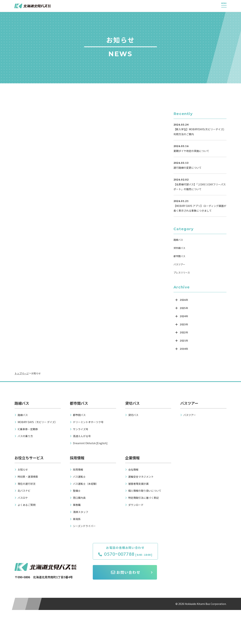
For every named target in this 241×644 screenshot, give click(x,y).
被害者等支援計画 (138, 484)
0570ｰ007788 (124, 554)
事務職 (77, 505)
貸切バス (133, 415)
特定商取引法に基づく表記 (144, 498)
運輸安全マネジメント (141, 477)
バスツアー (179, 264)
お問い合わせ (195, 554)
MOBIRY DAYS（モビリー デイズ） (37, 422)
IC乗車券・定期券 (28, 429)
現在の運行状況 (27, 484)
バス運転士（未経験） (86, 484)
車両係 (77, 519)
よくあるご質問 (27, 505)
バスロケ (23, 498)
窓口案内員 (79, 498)
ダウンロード (136, 505)
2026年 (184, 300)
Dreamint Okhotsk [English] (90, 443)
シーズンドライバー (84, 526)
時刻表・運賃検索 (28, 477)
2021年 (184, 341)
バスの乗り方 (25, 436)
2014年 (184, 349)
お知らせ (23, 469)
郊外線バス (179, 248)
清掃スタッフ (81, 512)
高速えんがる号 (82, 436)
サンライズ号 (81, 429)
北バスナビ (24, 491)
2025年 (184, 308)
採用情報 (78, 469)
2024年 (184, 316)
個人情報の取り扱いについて (145, 491)
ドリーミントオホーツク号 (88, 422)
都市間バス (179, 256)
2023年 (184, 324)
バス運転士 (79, 477)
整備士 (77, 491)
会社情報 (133, 469)
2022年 (184, 332)
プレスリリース (182, 273)
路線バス (178, 240)
